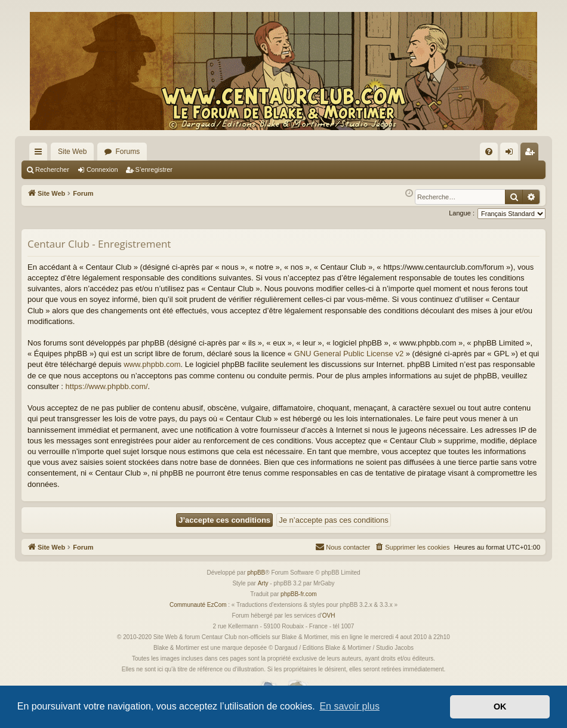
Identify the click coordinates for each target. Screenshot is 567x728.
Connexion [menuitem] (512, 154)
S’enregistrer (154, 169)
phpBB (256, 573)
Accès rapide (41, 154)
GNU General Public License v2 (349, 354)
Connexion (102, 169)
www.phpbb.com (152, 364)
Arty (263, 583)
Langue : (462, 213)
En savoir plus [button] (349, 706)
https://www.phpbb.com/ (107, 386)
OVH (329, 616)
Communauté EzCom (198, 605)
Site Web (72, 152)
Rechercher (52, 169)
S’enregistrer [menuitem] (532, 154)
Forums (127, 152)
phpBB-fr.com (299, 594)
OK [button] (500, 707)
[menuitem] (489, 152)
